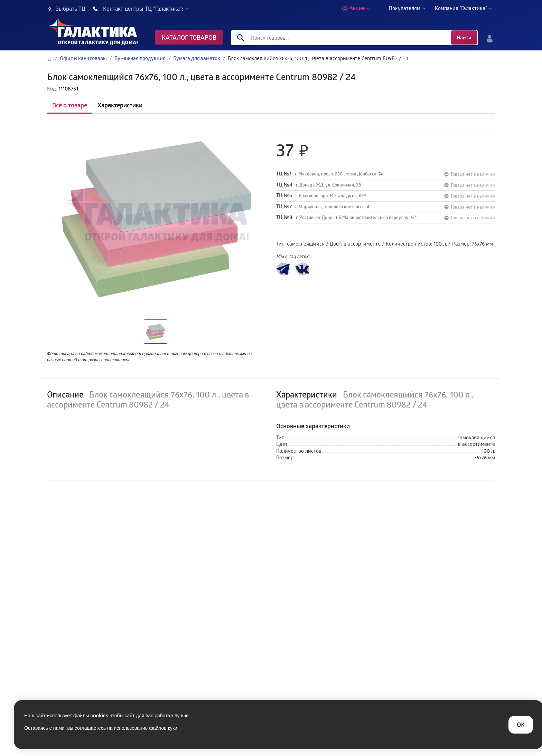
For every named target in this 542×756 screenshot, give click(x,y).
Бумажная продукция (140, 58)
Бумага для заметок (197, 58)
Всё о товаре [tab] (70, 105)
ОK (521, 725)
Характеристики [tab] (120, 105)
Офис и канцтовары (83, 58)
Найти (464, 37)
